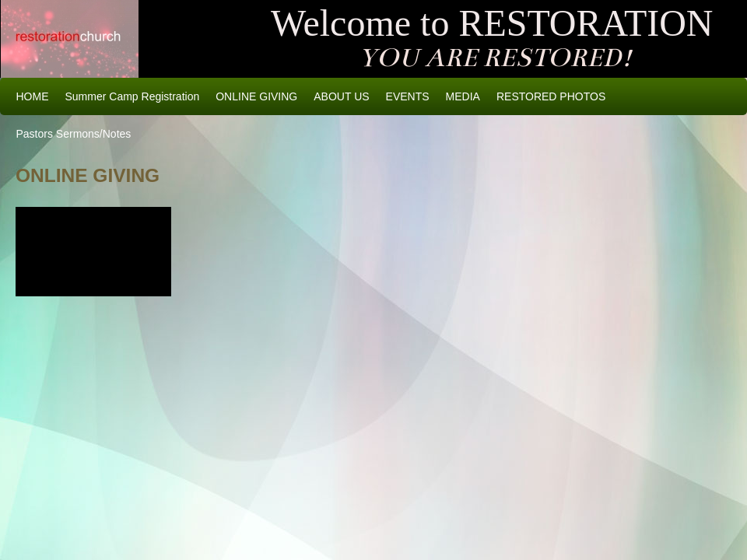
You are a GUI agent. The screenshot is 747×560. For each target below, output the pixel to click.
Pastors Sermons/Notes (74, 134)
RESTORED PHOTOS (551, 96)
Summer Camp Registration (133, 96)
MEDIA (463, 96)
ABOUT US (341, 96)
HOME (33, 96)
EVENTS (408, 96)
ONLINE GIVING (256, 96)
